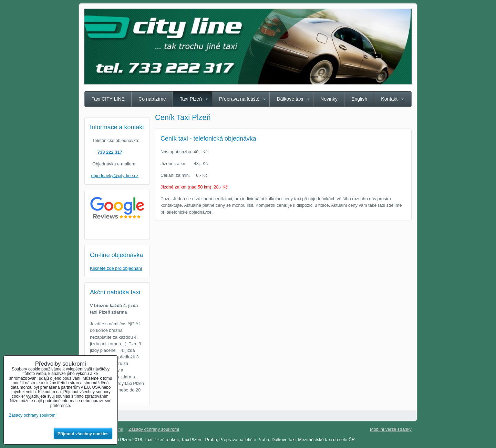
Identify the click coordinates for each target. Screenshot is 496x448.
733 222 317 (110, 152)
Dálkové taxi (290, 99)
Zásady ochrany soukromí (154, 429)
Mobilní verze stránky (391, 429)
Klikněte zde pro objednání (116, 268)
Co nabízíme (152, 99)
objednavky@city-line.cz (115, 176)
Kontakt (389, 99)
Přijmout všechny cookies (83, 434)
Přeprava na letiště (239, 99)
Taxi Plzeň (191, 99)
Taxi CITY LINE (108, 99)
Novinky (329, 99)
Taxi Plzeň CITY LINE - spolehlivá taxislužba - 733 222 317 (300, 77)
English (359, 99)
